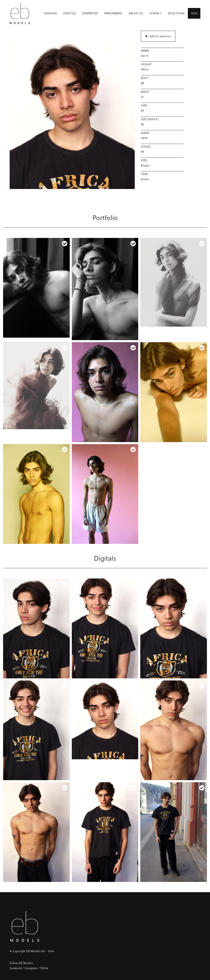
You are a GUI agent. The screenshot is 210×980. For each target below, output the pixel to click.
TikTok (44, 968)
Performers (113, 13)
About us (136, 13)
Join (194, 13)
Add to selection (158, 36)
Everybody (90, 13)
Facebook (16, 968)
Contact (155, 13)
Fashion (50, 13)
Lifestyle (69, 13)
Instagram (31, 968)
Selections (176, 13)
